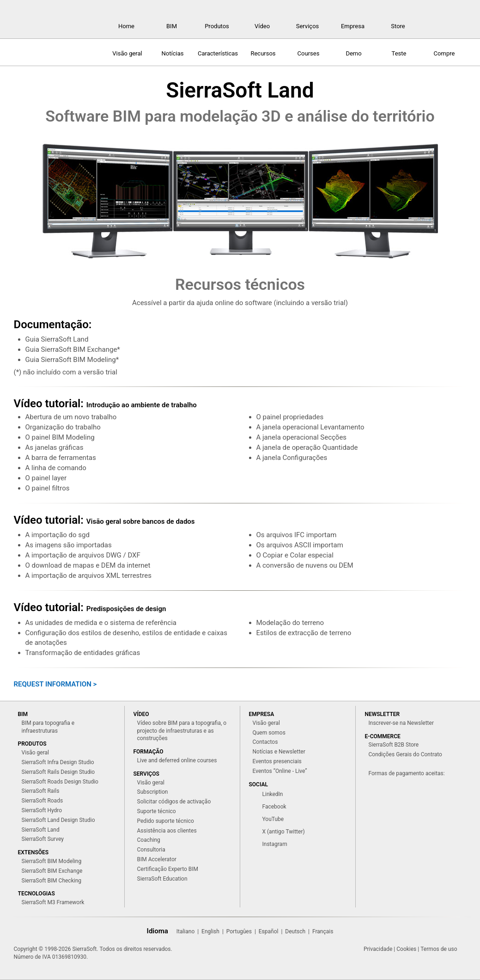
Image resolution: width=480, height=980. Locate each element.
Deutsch (295, 931)
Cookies (406, 949)
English (210, 931)
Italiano (186, 931)
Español (269, 931)
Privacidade (378, 949)
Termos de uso (439, 949)
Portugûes (239, 931)
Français (323, 931)
